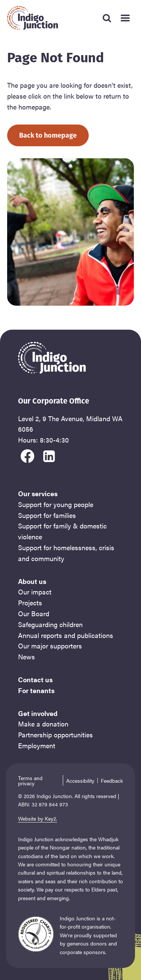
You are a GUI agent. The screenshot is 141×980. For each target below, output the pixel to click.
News (27, 657)
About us (32, 581)
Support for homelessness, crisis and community (66, 553)
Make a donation (43, 724)
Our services (38, 493)
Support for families (47, 515)
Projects (30, 603)
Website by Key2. (38, 818)
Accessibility (80, 780)
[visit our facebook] (27, 455)
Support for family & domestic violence (62, 531)
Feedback (112, 780)
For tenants (36, 690)
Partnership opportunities (55, 735)
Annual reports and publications (66, 635)
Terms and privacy (30, 780)
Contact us (35, 679)
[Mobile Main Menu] (125, 18)
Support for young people (56, 504)
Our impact (35, 592)
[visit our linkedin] (49, 455)
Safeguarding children (50, 624)
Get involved (38, 713)
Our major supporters (50, 646)
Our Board (34, 613)
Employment (37, 745)
